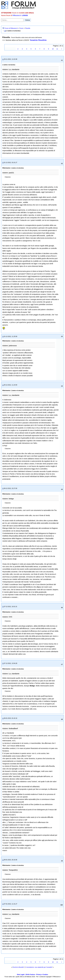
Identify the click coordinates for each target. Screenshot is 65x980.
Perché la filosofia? (18, 967)
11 (57, 49)
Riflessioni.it (17, 15)
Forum (21, 28)
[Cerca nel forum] (12, 20)
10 (53, 49)
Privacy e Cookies (42, 975)
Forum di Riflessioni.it (11, 28)
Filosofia (28, 28)
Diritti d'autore (30, 975)
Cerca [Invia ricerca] (27, 20)
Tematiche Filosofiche (38, 40)
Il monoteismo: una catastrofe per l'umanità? (39, 967)
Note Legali (21, 975)
